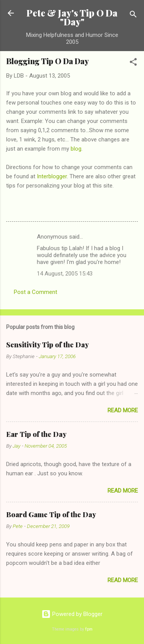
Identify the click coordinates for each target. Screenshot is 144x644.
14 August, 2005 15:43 (65, 274)
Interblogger (52, 176)
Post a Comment (36, 292)
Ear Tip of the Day (36, 434)
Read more (123, 410)
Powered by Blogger (72, 614)
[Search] (133, 16)
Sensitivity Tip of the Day (47, 345)
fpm (89, 629)
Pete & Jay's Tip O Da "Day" (72, 17)
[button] (133, 63)
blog (76, 149)
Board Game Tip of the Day (51, 515)
